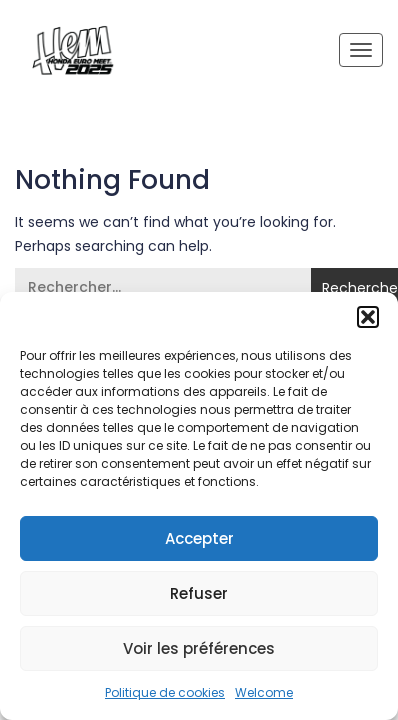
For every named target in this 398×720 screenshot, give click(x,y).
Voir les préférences (199, 648)
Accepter (199, 538)
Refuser (199, 593)
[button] (368, 317)
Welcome (264, 692)
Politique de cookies (165, 692)
